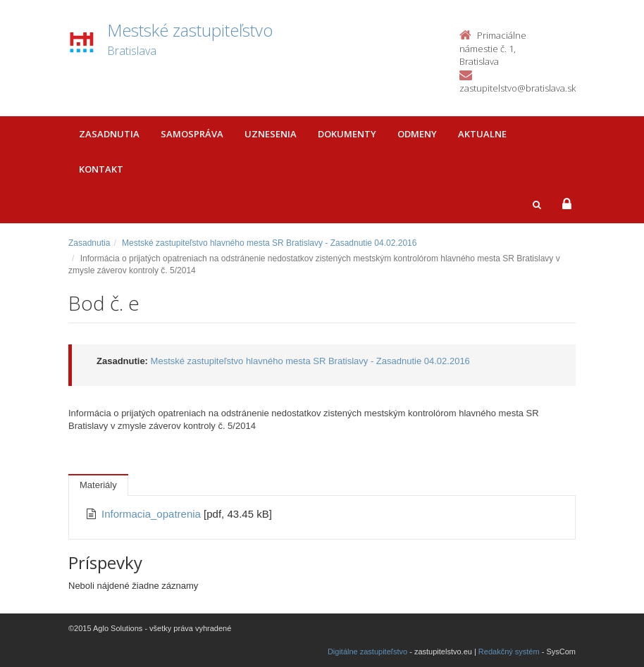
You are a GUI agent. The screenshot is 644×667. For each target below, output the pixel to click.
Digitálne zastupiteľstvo (367, 652)
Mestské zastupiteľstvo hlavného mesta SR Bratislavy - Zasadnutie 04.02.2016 (269, 243)
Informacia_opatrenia (153, 514)
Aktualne (482, 134)
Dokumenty (347, 134)
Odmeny (417, 134)
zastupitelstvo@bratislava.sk (518, 88)
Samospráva (192, 134)
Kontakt (101, 169)
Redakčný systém (509, 652)
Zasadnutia (109, 134)
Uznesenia (271, 134)
